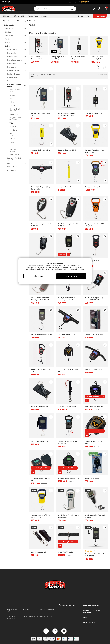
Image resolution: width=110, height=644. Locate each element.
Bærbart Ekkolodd (14, 74)
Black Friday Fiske (90, 622)
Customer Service (68, 605)
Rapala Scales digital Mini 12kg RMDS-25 (42, 225)
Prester (12, 142)
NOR (9, 2)
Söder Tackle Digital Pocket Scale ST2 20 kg (94, 555)
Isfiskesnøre (15, 63)
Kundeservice (71, 2)
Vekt (11, 123)
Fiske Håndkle (14, 139)
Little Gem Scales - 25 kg (40, 552)
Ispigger (12, 95)
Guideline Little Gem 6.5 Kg (67, 150)
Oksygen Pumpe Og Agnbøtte (15, 119)
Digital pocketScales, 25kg (40, 441)
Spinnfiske (14, 29)
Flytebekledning (15, 167)
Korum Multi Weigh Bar (66, 552)
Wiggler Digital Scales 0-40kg (41, 335)
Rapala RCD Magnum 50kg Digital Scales (40, 188)
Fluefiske (14, 32)
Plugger (12, 105)
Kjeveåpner (13, 130)
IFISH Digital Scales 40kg (78, 58)
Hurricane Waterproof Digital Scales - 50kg (41, 516)
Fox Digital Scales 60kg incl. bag (41, 479)
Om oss (26, 609)
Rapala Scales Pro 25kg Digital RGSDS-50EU (68, 516)
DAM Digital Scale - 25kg (67, 335)
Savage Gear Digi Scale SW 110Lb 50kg (94, 225)
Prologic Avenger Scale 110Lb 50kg (95, 442)
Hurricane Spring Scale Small (41, 150)
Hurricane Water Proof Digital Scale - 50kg (98, 58)
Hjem (5, 21)
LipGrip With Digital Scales (67, 406)
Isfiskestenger (15, 56)
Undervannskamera (14, 81)
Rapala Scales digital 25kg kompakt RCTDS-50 (94, 299)
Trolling (14, 39)
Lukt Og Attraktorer (13, 134)
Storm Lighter (14, 155)
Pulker (12, 102)
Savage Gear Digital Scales (94, 187)
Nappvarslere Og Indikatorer (16, 110)
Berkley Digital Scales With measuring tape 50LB (67, 299)
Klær (15, 163)
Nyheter (80, 16)
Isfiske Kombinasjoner (15, 60)
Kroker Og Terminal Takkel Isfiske (15, 159)
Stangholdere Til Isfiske (15, 91)
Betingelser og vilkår (12, 610)
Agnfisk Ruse (14, 114)
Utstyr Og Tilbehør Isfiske (31, 21)
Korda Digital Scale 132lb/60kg (69, 478)
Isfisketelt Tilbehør (15, 70)
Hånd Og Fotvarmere (13, 150)
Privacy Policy (62, 269)
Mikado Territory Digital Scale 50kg (68, 370)
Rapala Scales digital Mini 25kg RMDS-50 (69, 225)
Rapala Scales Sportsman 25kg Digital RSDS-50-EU (40, 299)
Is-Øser (12, 98)
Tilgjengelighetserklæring (32, 616)
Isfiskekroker (15, 67)
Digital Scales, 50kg (92, 478)
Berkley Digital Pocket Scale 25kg (59, 58)
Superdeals (100, 16)
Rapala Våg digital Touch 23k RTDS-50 (95, 516)
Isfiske (19, 21)
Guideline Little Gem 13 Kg (40, 406)
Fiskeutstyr (7, 16)
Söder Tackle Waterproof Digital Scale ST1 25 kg (37, 58)
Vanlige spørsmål (46, 616)
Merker (89, 16)
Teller (11, 146)
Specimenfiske (14, 36)
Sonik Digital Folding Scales (94, 406)
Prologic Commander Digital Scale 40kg (67, 442)
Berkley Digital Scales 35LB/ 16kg (41, 370)
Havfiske (14, 42)
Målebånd (13, 127)
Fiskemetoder (12, 21)
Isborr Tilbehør (15, 49)
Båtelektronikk (19, 16)
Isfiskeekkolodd (13, 77)
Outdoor (44, 16)
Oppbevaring (15, 170)
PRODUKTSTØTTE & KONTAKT (13, 617)
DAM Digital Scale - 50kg (93, 369)
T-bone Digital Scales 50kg (94, 335)
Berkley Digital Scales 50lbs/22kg (92, 262)
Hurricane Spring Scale (66, 187)
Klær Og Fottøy (33, 16)
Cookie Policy (78, 269)
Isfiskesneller (15, 53)
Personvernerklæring (47, 609)
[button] (93, 2)
